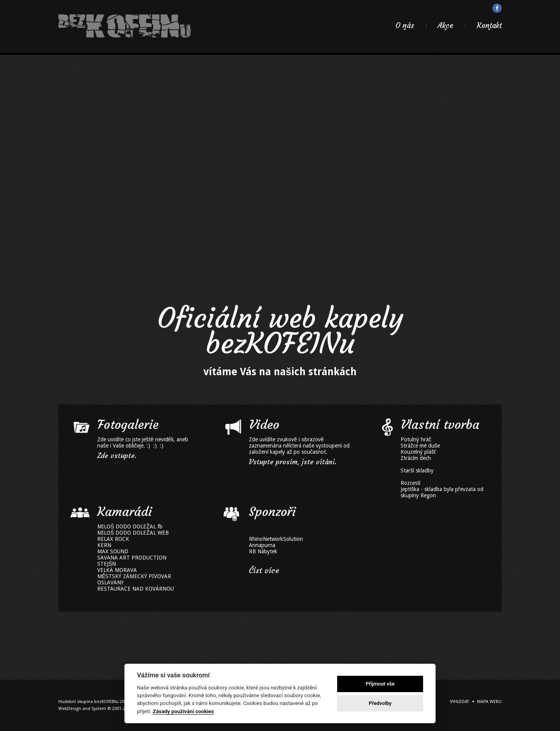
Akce (445, 25)
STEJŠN (107, 564)
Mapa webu (489, 702)
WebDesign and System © (101, 709)
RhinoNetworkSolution (276, 539)
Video (264, 425)
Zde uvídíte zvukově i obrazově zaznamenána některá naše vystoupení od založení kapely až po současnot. (299, 446)
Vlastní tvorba (440, 425)
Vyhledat (459, 702)
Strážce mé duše (420, 446)
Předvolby (380, 703)
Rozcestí (410, 483)
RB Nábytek (263, 551)
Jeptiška (410, 489)
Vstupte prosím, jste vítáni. (293, 462)
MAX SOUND (113, 551)
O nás (405, 25)
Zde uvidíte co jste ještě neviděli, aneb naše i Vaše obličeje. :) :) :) (143, 442)
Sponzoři (272, 512)
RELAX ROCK (113, 539)
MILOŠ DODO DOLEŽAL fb (130, 526)
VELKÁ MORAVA (117, 570)
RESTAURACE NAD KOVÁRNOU (136, 589)
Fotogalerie (128, 425)
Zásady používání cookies (183, 711)
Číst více (264, 570)
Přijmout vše (380, 684)
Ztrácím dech (416, 458)
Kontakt (489, 25)
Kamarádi (125, 512)
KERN (104, 545)
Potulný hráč (416, 439)
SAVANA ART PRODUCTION (132, 558)
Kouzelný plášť (418, 452)
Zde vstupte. (117, 456)
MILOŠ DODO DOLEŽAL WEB (133, 533)
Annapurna (262, 545)
